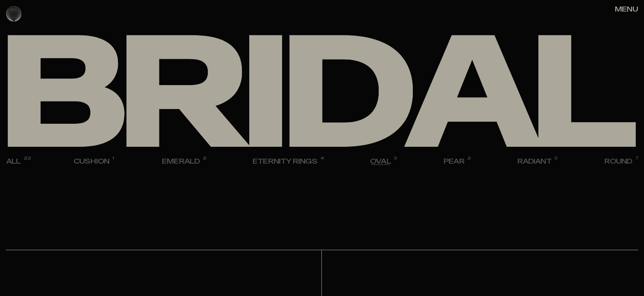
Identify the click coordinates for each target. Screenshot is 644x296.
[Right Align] (626, 9)
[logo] (14, 14)
